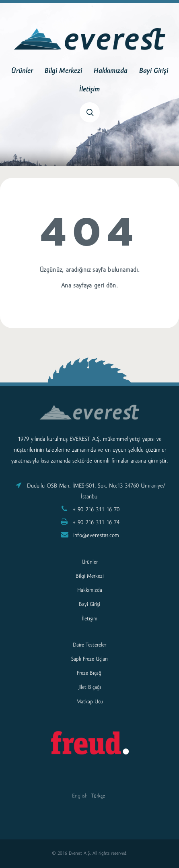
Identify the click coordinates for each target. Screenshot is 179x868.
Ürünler (22, 71)
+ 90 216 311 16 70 (96, 510)
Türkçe (98, 796)
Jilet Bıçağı (90, 687)
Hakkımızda (111, 71)
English (80, 796)
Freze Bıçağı (90, 673)
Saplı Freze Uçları (89, 659)
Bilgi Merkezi (63, 71)
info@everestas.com (96, 536)
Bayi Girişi (154, 71)
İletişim (89, 90)
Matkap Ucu (90, 702)
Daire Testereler (89, 645)
